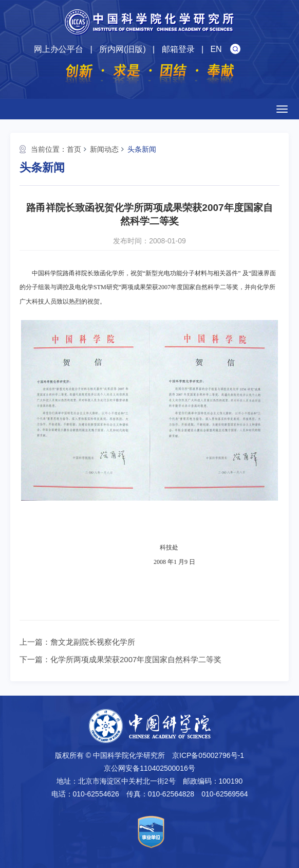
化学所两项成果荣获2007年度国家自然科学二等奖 (136, 659)
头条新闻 (142, 149)
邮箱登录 (178, 49)
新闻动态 (104, 149)
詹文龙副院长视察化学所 (93, 642)
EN (216, 49)
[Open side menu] (282, 109)
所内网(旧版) (123, 49)
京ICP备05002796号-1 (208, 755)
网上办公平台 (59, 49)
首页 (74, 149)
